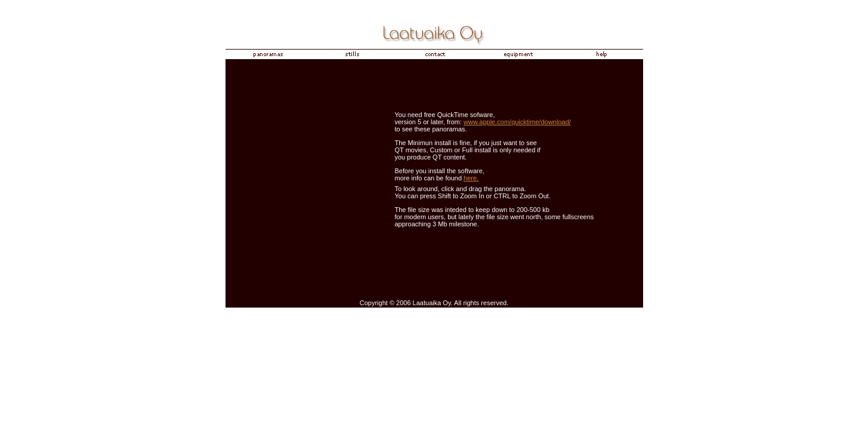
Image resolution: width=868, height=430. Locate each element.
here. (471, 178)
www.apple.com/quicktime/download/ (517, 122)
